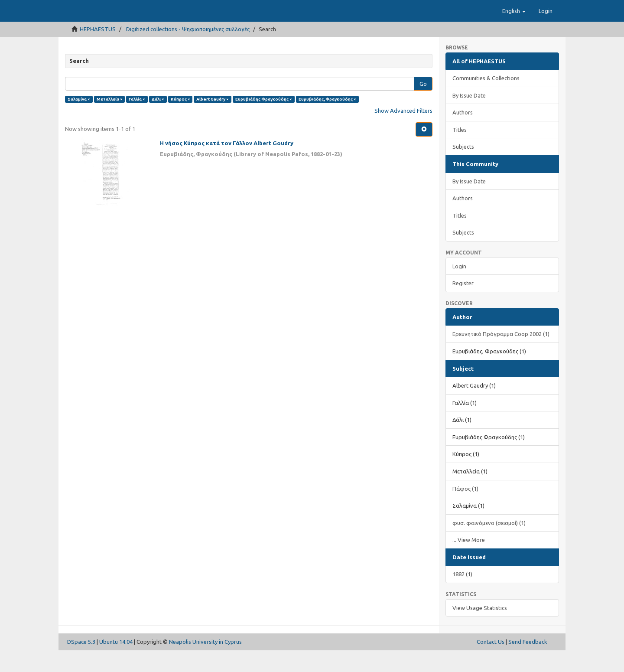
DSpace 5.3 (81, 663)
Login (459, 288)
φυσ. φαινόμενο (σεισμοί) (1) (489, 545)
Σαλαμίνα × (79, 121)
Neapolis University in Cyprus (205, 663)
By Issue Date (469, 117)
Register (463, 305)
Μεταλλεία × (110, 121)
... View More (469, 561)
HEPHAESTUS (98, 51)
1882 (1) (462, 596)
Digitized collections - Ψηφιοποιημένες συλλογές (188, 51)
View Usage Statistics (480, 630)
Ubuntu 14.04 (116, 663)
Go (423, 105)
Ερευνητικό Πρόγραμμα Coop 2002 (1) (501, 356)
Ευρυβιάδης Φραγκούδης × (264, 121)
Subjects (463, 168)
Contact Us (491, 663)
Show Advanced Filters (403, 132)
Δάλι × (158, 121)
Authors (463, 134)
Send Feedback (528, 663)
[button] (514, 33)
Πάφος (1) (465, 510)
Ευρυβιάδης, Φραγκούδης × (327, 121)
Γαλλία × (137, 121)
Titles (460, 151)
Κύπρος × (180, 121)
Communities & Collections (486, 100)
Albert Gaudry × (213, 121)
